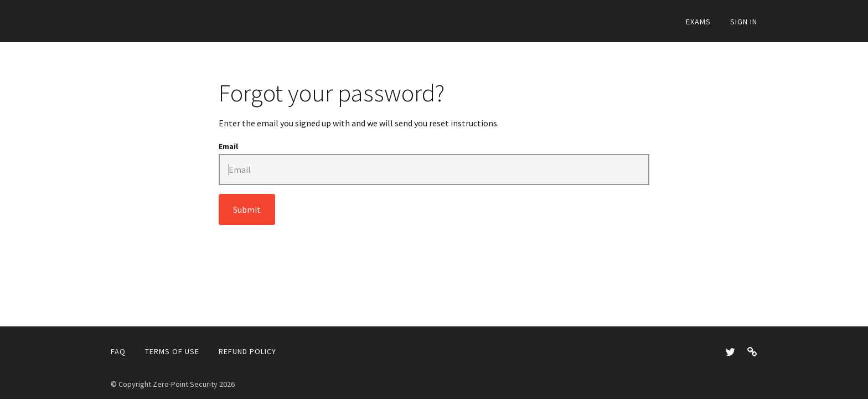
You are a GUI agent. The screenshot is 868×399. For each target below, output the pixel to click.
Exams (698, 22)
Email (228, 146)
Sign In (744, 22)
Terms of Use (172, 351)
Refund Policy (247, 351)
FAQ (118, 351)
